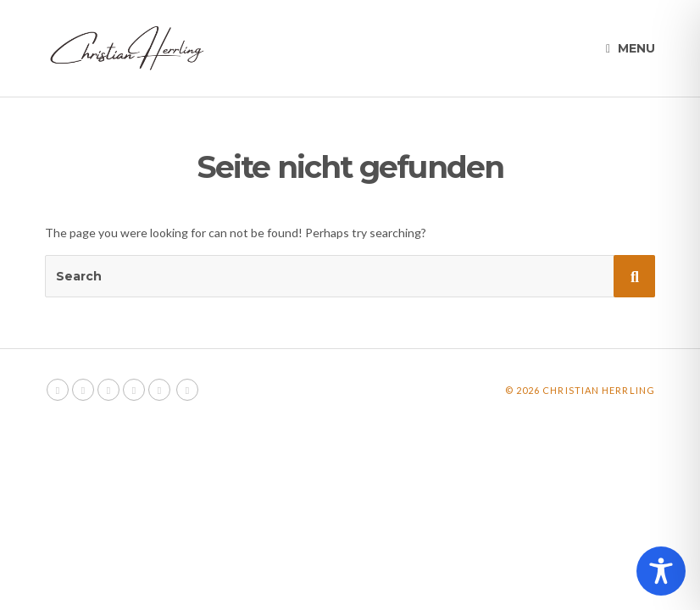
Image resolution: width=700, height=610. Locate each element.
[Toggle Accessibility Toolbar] (661, 571)
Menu (631, 48)
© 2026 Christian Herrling (581, 390)
